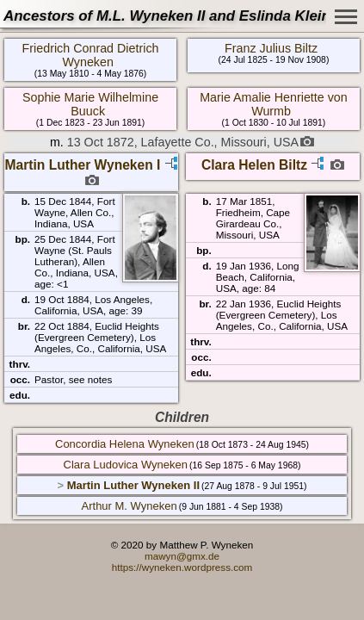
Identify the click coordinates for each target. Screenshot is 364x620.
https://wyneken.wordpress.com (182, 567)
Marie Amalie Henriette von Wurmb (274, 104)
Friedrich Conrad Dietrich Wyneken (91, 55)
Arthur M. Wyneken (130, 506)
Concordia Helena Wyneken (125, 444)
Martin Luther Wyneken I (83, 165)
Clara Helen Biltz (254, 165)
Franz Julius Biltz (271, 48)
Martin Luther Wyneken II (133, 485)
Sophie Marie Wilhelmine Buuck (90, 104)
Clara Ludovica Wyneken (126, 465)
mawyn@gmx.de (182, 556)
